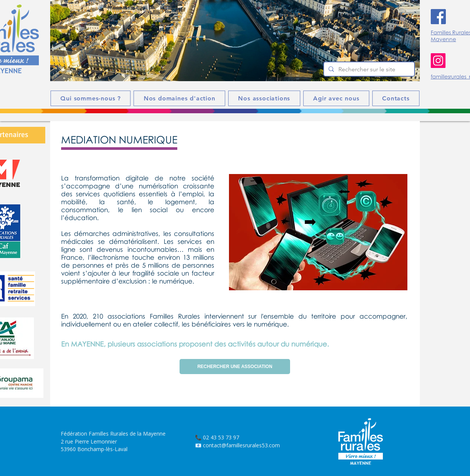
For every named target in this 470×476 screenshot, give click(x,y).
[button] (235, 41)
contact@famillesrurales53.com (241, 445)
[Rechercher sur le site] (368, 69)
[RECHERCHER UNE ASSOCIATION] (235, 367)
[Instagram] (438, 61)
